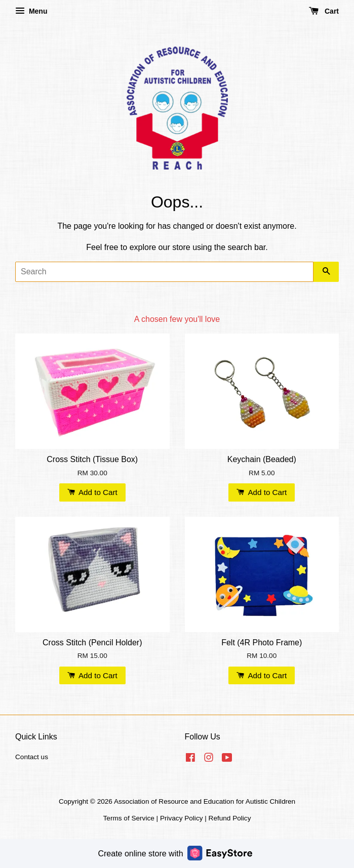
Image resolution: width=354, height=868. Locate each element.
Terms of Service (129, 818)
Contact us (32, 757)
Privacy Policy (182, 818)
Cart (324, 11)
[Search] (164, 272)
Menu (31, 11)
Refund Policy (230, 818)
